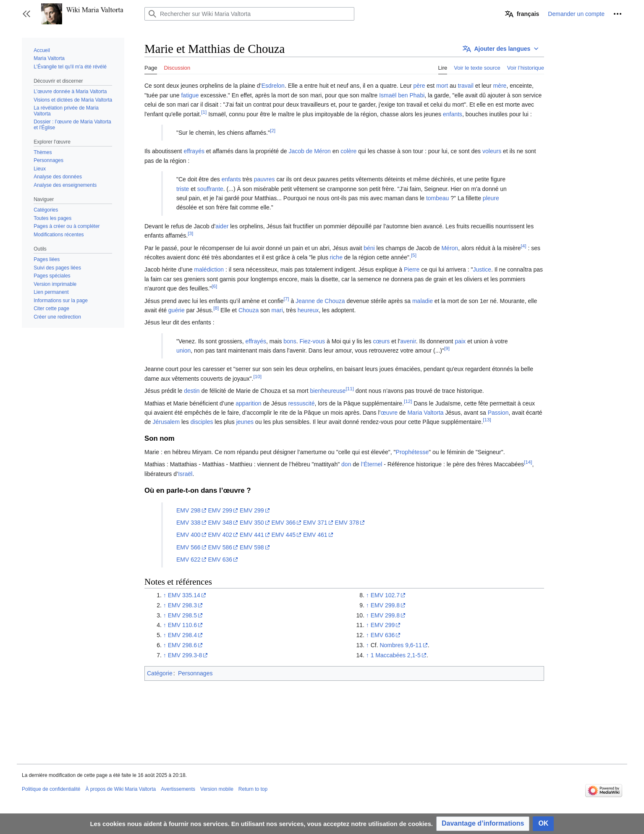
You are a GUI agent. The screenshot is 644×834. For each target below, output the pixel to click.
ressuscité (301, 403)
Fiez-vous (312, 341)
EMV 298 (188, 510)
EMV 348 (220, 523)
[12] (408, 401)
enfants (453, 114)
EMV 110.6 (182, 625)
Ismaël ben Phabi (402, 95)
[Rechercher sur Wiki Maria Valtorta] (249, 14)
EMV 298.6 (182, 645)
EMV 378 (347, 523)
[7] (287, 299)
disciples (202, 422)
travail (465, 86)
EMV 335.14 (184, 595)
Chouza (249, 310)
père (419, 86)
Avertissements (178, 789)
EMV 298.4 (182, 635)
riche (336, 257)
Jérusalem (166, 422)
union (183, 350)
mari (277, 310)
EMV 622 (188, 559)
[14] (528, 462)
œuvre (389, 413)
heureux (308, 310)
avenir (408, 341)
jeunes (245, 422)
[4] (524, 246)
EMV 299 (220, 510)
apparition (249, 403)
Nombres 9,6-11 (401, 645)
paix (460, 341)
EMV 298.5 (182, 615)
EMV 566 (188, 547)
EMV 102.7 (385, 595)
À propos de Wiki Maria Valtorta (120, 789)
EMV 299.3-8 (185, 655)
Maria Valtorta (425, 413)
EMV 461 (315, 535)
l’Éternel (372, 464)
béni (369, 248)
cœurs (381, 341)
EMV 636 (220, 559)
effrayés (194, 151)
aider (222, 226)
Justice (482, 269)
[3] (190, 234)
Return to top (253, 789)
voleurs (492, 151)
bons (290, 341)
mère (500, 86)
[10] (257, 376)
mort (442, 86)
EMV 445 (283, 535)
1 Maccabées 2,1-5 (396, 655)
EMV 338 (188, 523)
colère (348, 151)
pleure (491, 198)
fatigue (190, 95)
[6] (214, 286)
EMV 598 (252, 547)
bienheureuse (328, 391)
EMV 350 (252, 523)
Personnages (195, 673)
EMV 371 (315, 523)
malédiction (209, 269)
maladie (423, 301)
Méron (450, 248)
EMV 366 (283, 523)
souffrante (210, 189)
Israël (185, 474)
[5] (414, 255)
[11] (349, 389)
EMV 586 (220, 547)
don (346, 464)
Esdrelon (273, 86)
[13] (487, 420)
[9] (447, 348)
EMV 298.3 (182, 605)
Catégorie (160, 673)
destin (192, 391)
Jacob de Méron (309, 151)
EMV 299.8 (385, 605)
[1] (204, 112)
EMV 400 (188, 535)
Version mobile (217, 789)
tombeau (437, 198)
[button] (26, 14)
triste (183, 189)
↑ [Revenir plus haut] (165, 595)
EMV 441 (252, 535)
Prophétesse (412, 452)
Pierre (412, 269)
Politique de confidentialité (51, 789)
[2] (273, 130)
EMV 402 (220, 535)
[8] (216, 308)
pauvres (264, 179)
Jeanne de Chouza (320, 301)
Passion (498, 413)
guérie (177, 310)
